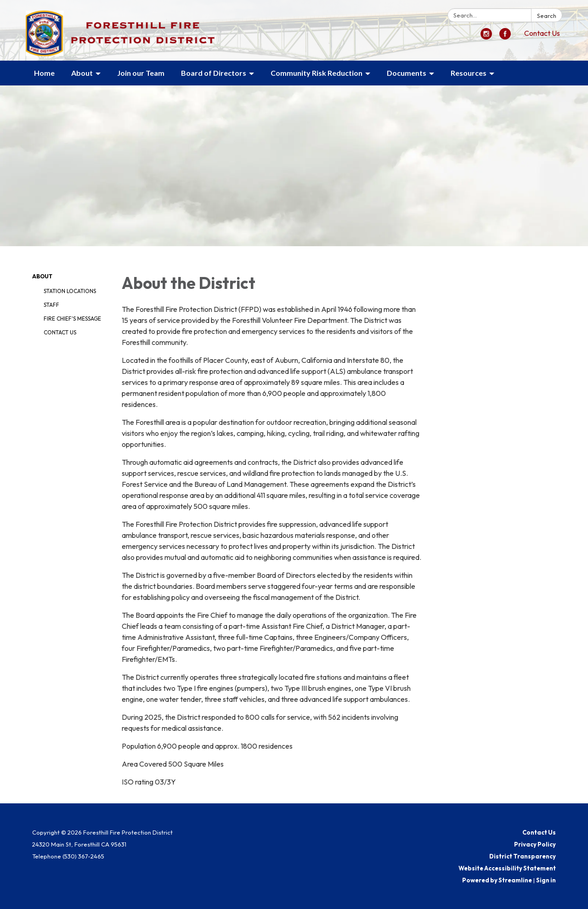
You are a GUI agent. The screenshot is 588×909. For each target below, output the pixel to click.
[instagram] (486, 37)
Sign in (546, 880)
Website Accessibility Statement (507, 868)
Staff (51, 305)
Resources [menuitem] (469, 73)
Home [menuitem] (44, 73)
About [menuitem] (82, 73)
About (42, 276)
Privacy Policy (535, 844)
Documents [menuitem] (407, 73)
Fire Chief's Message (72, 319)
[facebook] (505, 37)
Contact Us (542, 33)
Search (547, 16)
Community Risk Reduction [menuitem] (317, 73)
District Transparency (523, 856)
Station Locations (70, 291)
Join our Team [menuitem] (141, 73)
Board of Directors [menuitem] (214, 73)
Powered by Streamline (497, 880)
